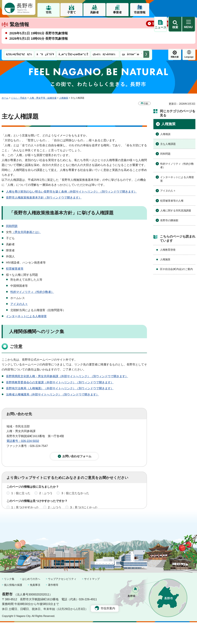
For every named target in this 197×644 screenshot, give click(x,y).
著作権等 (53, 607)
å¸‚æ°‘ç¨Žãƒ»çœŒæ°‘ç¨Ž (73, 22)
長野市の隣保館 (169, 220)
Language (175, 25)
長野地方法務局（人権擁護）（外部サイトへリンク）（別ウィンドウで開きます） (60, 388)
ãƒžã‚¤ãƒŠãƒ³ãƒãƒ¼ (19, 22)
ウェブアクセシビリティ (62, 601)
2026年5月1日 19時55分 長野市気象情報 (39, 45)
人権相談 (165, 134)
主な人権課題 (168, 144)
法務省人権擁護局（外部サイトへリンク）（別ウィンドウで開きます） (52, 394)
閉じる (188, 35)
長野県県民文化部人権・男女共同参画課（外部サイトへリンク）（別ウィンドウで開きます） (67, 376)
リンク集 (9, 601)
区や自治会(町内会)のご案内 (176, 269)
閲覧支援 (161, 25)
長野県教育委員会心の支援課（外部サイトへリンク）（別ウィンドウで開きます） (60, 382)
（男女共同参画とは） (26, 232)
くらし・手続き (19, 98)
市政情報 (140, 12)
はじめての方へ (31, 601)
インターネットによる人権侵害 (26, 316)
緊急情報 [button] (189, 24)
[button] (175, 8)
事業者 (117, 12)
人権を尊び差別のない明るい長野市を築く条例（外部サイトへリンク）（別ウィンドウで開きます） (71, 191)
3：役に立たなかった (75, 496)
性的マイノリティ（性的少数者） (32, 292)
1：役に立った (21, 496)
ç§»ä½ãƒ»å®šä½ (105, 22)
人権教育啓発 (168, 250)
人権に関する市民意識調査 (176, 211)
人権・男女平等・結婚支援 (43, 98)
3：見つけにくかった (84, 510)
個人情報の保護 (13, 607)
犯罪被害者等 (15, 269)
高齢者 (94, 12)
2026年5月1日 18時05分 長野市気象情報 (39, 50)
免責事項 (35, 607)
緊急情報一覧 (161, 35)
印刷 (146, 103)
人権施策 (64, 98)
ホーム (5, 98)
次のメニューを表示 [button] (146, 22)
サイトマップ (92, 601)
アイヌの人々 (19, 304)
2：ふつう (46, 496)
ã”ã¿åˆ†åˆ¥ (45, 22)
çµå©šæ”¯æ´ (132, 22)
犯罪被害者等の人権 (172, 201)
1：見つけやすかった (25, 510)
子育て (72, 12)
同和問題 (12, 226)
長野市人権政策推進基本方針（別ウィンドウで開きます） (44, 198)
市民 (49, 12)
